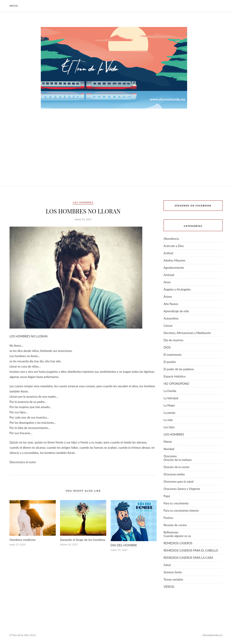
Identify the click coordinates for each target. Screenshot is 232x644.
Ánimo (168, 297)
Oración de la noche (176, 467)
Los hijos (169, 427)
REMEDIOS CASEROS (178, 543)
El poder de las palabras (179, 369)
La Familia (170, 391)
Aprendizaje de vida (176, 311)
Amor (167, 282)
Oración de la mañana (178, 460)
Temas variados (173, 579)
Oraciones (170, 456)
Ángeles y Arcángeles (177, 289)
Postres (168, 518)
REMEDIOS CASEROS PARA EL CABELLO (191, 550)
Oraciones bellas (174, 474)
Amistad (169, 275)
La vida (168, 420)
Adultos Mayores (174, 260)
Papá (167, 496)
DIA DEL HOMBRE (124, 545)
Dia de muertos (173, 340)
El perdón (170, 362)
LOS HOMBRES (83, 202)
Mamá (168, 442)
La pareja (169, 413)
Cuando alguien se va (177, 536)
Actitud (168, 253)
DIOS (167, 347)
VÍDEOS (169, 587)
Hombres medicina (23, 540)
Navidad (169, 449)
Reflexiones (171, 532)
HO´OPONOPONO (176, 384)
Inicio (14, 6)
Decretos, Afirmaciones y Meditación (187, 333)
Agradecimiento (174, 268)
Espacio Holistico (175, 376)
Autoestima (171, 318)
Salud (167, 565)
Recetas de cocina (175, 525)
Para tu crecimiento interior (181, 511)
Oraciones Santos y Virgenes (182, 489)
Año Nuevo (171, 304)
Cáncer (168, 326)
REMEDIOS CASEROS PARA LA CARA (188, 558)
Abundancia (171, 239)
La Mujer (169, 405)
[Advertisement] (116, 153)
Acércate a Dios (174, 246)
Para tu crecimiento (176, 503)
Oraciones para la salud (179, 482)
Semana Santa (173, 572)
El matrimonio (173, 355)
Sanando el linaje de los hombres (83, 540)
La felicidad (171, 398)
